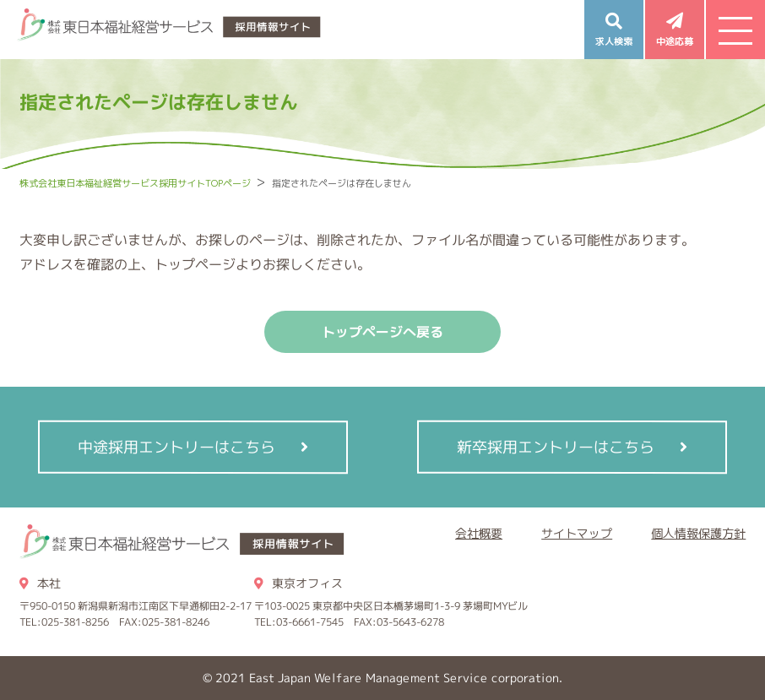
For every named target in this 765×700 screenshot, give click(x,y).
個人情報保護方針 (698, 533)
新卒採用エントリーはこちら (556, 446)
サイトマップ (577, 533)
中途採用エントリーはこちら (176, 446)
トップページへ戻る (382, 332)
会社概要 (479, 533)
